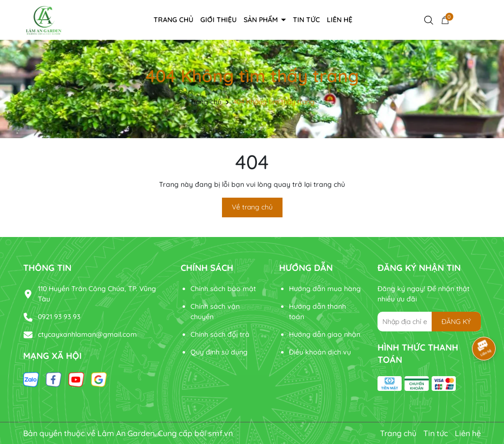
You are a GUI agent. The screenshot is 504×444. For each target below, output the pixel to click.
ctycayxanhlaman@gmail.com (87, 334)
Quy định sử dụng (219, 352)
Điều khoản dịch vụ (320, 352)
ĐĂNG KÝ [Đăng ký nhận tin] (456, 322)
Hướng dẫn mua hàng (325, 289)
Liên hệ (340, 20)
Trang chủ (173, 20)
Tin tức (306, 20)
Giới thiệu (219, 20)
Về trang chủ (252, 207)
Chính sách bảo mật (223, 289)
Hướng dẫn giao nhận (325, 334)
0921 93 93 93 (59, 317)
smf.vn (220, 433)
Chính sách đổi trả (220, 334)
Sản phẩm (262, 20)
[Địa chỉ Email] (429, 322)
